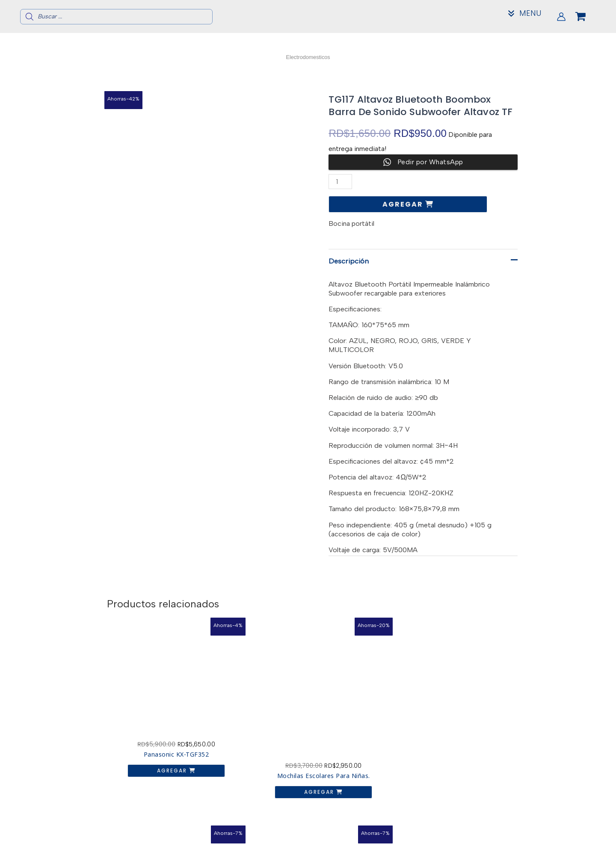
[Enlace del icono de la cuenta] (561, 17)
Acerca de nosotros (486, 835)
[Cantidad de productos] (341, 182)
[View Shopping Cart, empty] (587, 17)
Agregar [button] (152, 737)
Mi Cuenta (486, 848)
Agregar (404, 204)
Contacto (486, 842)
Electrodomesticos (308, 57)
